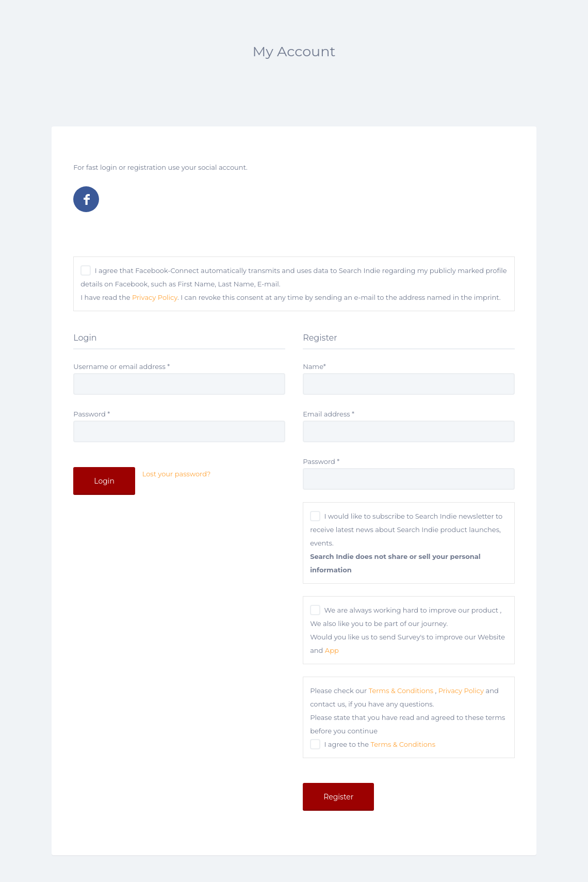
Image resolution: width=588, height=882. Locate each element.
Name (314, 366)
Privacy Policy (155, 297)
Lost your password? (177, 474)
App (332, 650)
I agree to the (380, 744)
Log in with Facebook (86, 199)
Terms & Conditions (401, 691)
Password (92, 414)
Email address (329, 414)
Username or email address (121, 366)
